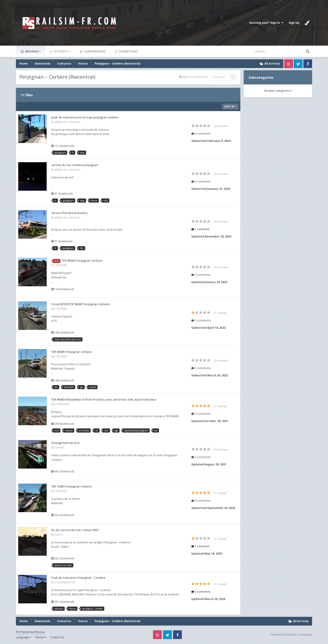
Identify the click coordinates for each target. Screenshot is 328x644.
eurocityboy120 (65, 582)
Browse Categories (278, 91)
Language (23, 637)
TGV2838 (61, 265)
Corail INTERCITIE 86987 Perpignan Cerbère (81, 304)
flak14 (59, 535)
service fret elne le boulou (69, 213)
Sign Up (294, 23)
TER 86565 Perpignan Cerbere (82, 261)
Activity (62, 51)
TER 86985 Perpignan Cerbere (72, 352)
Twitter (298, 64)
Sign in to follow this (195, 77)
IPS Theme (23, 632)
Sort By (230, 107)
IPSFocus (39, 632)
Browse (33, 51)
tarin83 (60, 447)
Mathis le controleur (68, 122)
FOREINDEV (62, 404)
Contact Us (57, 637)
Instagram (289, 64)
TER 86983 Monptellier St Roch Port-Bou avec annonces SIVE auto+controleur (104, 399)
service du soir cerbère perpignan (75, 165)
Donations (128, 51)
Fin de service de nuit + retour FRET (75, 530)
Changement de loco (65, 443)
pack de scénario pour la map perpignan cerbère (85, 117)
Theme (40, 637)
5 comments (201, 592)
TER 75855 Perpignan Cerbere (72, 486)
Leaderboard (95, 51)
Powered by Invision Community (291, 635)
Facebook (308, 64)
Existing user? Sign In (266, 23)
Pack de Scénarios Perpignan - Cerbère (78, 578)
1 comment (200, 229)
